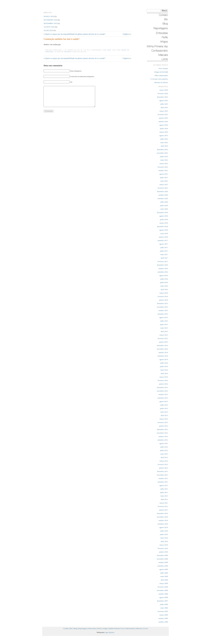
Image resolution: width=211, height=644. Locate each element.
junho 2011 (164, 492)
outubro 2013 (163, 394)
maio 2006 (164, 608)
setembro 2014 (163, 356)
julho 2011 (164, 489)
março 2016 (164, 293)
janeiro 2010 (163, 552)
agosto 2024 (164, 125)
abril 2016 (164, 289)
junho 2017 (164, 251)
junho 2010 (164, 534)
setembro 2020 (163, 198)
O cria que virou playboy (159, 79)
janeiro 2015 (163, 342)
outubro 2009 (163, 562)
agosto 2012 (164, 443)
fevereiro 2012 (163, 464)
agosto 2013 (164, 401)
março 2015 (164, 335)
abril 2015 (164, 331)
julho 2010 (164, 531)
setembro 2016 (163, 272)
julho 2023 (164, 139)
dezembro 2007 (162, 601)
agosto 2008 (164, 597)
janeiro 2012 (163, 468)
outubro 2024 (163, 121)
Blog (109, 50)
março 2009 (164, 583)
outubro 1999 (163, 622)
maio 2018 (164, 233)
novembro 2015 (162, 307)
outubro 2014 (163, 352)
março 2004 (164, 615)
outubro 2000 (163, 618)
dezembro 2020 (162, 191)
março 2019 (164, 223)
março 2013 (164, 419)
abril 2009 (164, 580)
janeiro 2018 (163, 237)
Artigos (105, 628)
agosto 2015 (164, 317)
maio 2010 (164, 538)
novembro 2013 (162, 391)
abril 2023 (164, 146)
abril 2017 (164, 258)
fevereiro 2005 (163, 611)
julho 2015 (164, 321)
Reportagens (83, 628)
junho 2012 (164, 450)
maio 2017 (164, 254)
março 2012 (164, 461)
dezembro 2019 (162, 212)
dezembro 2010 (162, 513)
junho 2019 (164, 219)
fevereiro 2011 (163, 506)
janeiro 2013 (163, 426)
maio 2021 (164, 181)
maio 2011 (164, 496)
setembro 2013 (163, 398)
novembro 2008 (162, 590)
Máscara (139, 628)
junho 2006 (164, 604)
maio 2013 (164, 412)
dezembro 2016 (162, 265)
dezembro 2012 (162, 429)
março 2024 (164, 132)
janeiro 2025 (163, 118)
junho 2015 (164, 324)
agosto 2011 (164, 485)
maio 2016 (164, 286)
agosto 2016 (164, 275)
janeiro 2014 (163, 384)
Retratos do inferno (161, 82)
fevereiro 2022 (163, 167)
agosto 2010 (164, 527)
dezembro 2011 (162, 471)
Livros (146, 628)
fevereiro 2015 (163, 338)
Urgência (126, 34)
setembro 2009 (163, 566)
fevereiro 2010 (163, 548)
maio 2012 (164, 454)
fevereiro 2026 (163, 93)
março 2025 (164, 111)
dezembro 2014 (162, 345)
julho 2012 (164, 447)
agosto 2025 (164, 100)
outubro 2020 (163, 195)
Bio (71, 628)
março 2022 (164, 163)
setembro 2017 (163, 240)
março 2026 (164, 90)
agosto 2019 (164, 216)
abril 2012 (164, 457)
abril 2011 (164, 499)
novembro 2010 (162, 517)
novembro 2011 (162, 475)
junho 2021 (164, 177)
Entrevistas (92, 628)
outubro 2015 (163, 310)
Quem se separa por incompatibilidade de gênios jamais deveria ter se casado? (75, 34)
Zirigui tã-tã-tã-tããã (161, 72)
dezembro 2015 (162, 303)
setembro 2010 (163, 524)
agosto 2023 (164, 135)
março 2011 (164, 503)
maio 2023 (164, 142)
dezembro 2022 (162, 149)
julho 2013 (164, 405)
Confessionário (130, 628)
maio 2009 (164, 576)
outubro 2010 (163, 520)
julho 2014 (164, 363)
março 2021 (164, 184)
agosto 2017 (164, 244)
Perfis (99, 628)
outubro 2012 (163, 436)
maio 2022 (164, 160)
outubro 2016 (163, 268)
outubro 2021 (163, 170)
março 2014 (164, 377)
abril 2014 (164, 373)
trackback (68, 52)
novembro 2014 (162, 349)
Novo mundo (163, 68)
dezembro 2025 (162, 97)
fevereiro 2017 (163, 261)
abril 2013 (164, 415)
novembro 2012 (162, 433)
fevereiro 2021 (163, 188)
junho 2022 (164, 156)
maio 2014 (164, 370)
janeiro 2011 (164, 510)
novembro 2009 (162, 559)
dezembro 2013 (162, 387)
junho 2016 (164, 282)
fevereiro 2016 (163, 296)
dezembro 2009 (162, 555)
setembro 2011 (163, 482)
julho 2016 (164, 279)
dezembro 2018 (162, 226)
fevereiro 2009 (163, 587)
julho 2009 (164, 573)
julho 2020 (164, 202)
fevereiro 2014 (163, 380)
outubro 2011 (163, 478)
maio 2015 (164, 328)
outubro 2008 (163, 594)
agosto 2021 (164, 174)
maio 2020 (164, 209)
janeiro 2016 (163, 300)
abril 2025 (164, 107)
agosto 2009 (164, 569)
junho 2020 (164, 205)
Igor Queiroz (110, 632)
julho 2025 (164, 104)
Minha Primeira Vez (116, 628)
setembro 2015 (163, 314)
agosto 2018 (164, 230)
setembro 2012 (163, 440)
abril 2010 (164, 541)
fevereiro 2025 (163, 114)
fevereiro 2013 (163, 422)
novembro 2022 (162, 153)
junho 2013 (164, 408)
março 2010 (164, 545)
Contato (66, 628)
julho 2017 (164, 247)
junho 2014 (164, 366)
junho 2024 (164, 128)
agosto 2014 (164, 359)
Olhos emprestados (161, 75)
